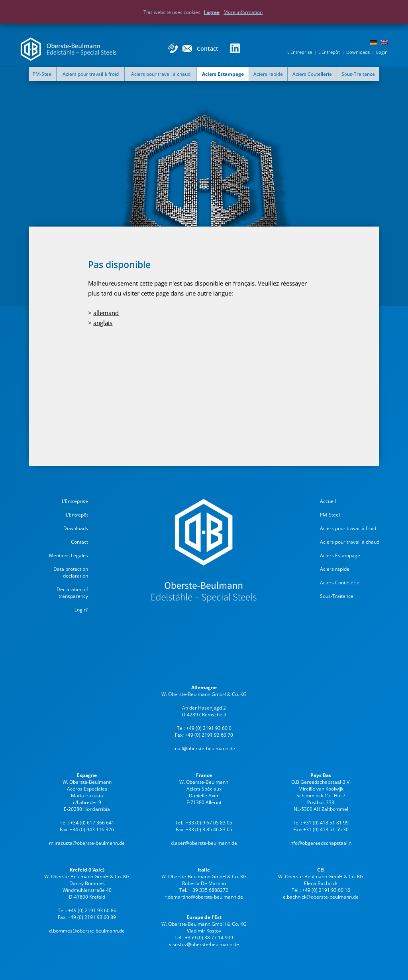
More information (243, 12)
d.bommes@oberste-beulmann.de (87, 931)
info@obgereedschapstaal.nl (321, 843)
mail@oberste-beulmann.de (204, 748)
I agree (212, 12)
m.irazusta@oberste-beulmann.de (87, 843)
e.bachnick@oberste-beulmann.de (321, 897)
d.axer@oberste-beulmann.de (204, 843)
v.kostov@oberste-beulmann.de (204, 944)
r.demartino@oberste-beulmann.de (204, 897)
